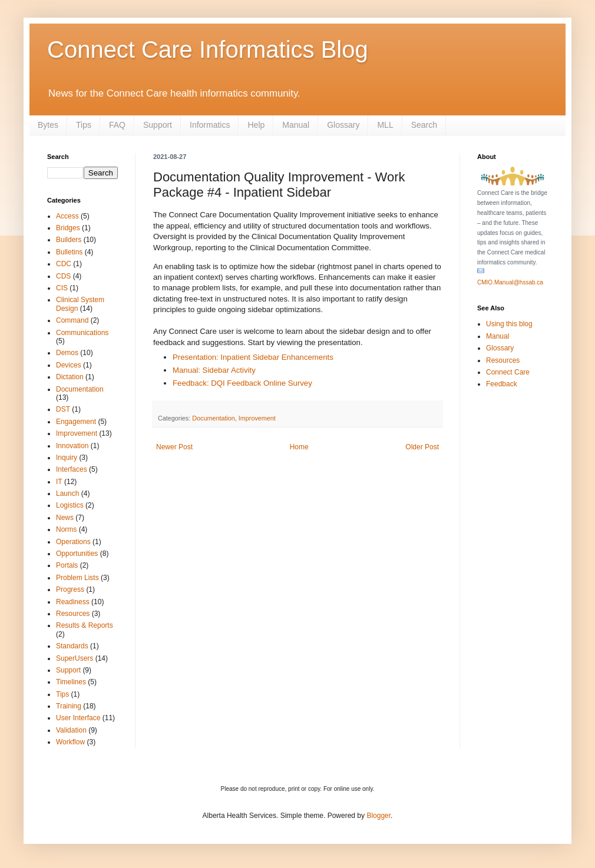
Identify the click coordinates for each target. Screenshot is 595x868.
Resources (73, 614)
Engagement (76, 422)
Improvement (257, 418)
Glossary (343, 125)
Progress (70, 589)
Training (69, 706)
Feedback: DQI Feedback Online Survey (242, 383)
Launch (67, 493)
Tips (84, 125)
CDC (64, 264)
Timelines (71, 682)
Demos (67, 353)
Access (67, 216)
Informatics (210, 125)
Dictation (70, 377)
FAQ (117, 125)
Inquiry (67, 458)
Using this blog (509, 324)
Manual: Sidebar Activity (214, 370)
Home (299, 447)
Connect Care (508, 372)
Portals (67, 565)
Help (256, 125)
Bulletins (69, 252)
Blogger (379, 816)
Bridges (68, 228)
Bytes (48, 125)
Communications (82, 333)
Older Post (422, 447)
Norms (66, 529)
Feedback (502, 384)
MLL (385, 125)
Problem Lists (77, 578)
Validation (71, 730)
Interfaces (72, 469)
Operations (73, 542)
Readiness (73, 602)
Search (424, 125)
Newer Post (174, 447)
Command (72, 320)
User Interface (78, 718)
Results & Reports (85, 625)
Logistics (70, 505)
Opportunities (77, 554)
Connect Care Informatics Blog (208, 49)
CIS (62, 288)
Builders (69, 240)
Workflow (70, 742)
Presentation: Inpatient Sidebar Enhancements (253, 357)
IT (59, 482)
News (65, 518)
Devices (69, 365)
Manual (296, 125)
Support (158, 125)
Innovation (72, 446)
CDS (63, 276)
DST (63, 409)
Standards (72, 646)
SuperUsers (75, 658)
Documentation (214, 418)
